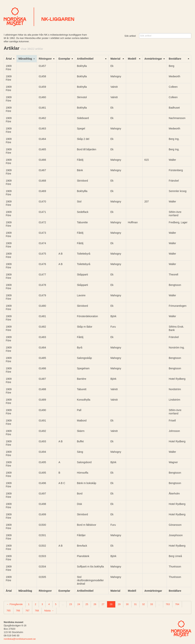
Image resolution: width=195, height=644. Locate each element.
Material (115, 59)
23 (71, 604)
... (63, 604)
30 (127, 604)
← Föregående (15, 604)
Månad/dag (25, 59)
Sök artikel (130, 36)
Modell (132, 59)
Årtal (9, 59)
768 (37, 611)
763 (168, 604)
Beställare (175, 59)
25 (87, 604)
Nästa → (49, 611)
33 (151, 604)
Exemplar (64, 59)
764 (177, 604)
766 (18, 611)
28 (111, 604)
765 (9, 611)
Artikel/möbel (85, 59)
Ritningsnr (45, 59)
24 (79, 604)
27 (103, 604)
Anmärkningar (153, 59)
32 (143, 604)
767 (27, 611)
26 (95, 604)
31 (135, 604)
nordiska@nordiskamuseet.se (20, 639)
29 (119, 604)
